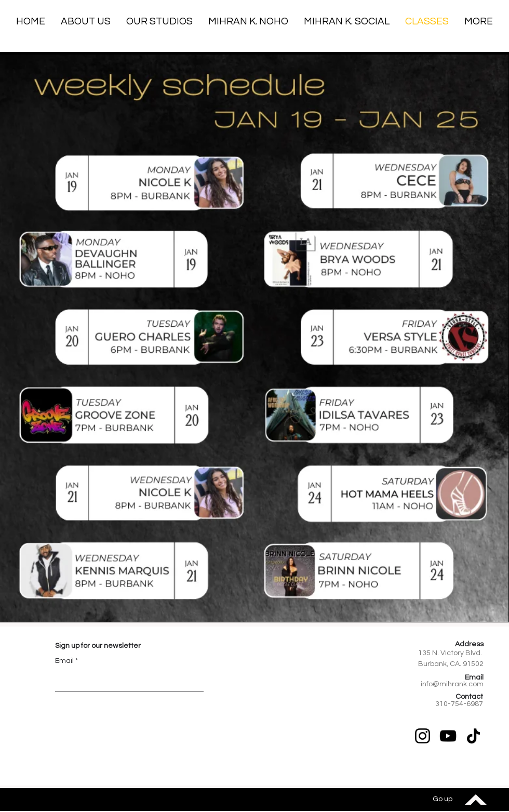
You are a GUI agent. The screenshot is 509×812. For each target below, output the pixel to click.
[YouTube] (448, 736)
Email (64, 661)
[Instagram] (423, 736)
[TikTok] (473, 736)
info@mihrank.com (452, 684)
